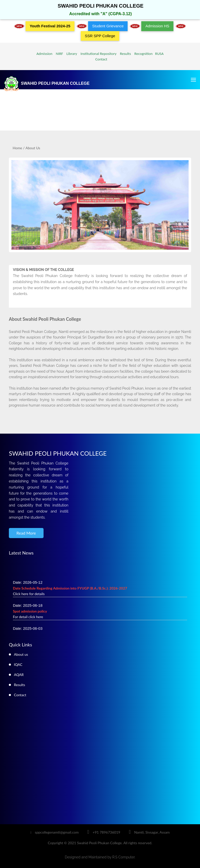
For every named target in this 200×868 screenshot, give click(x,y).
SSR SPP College (100, 36)
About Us (33, 148)
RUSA (158, 54)
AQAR (19, 675)
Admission (44, 54)
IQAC (18, 664)
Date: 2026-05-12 (70, 590)
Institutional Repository (97, 54)
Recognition (143, 54)
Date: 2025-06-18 (30, 613)
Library (70, 54)
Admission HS (157, 26)
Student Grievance (108, 26)
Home (17, 148)
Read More (26, 533)
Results (124, 54)
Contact (100, 59)
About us (21, 654)
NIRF (58, 54)
